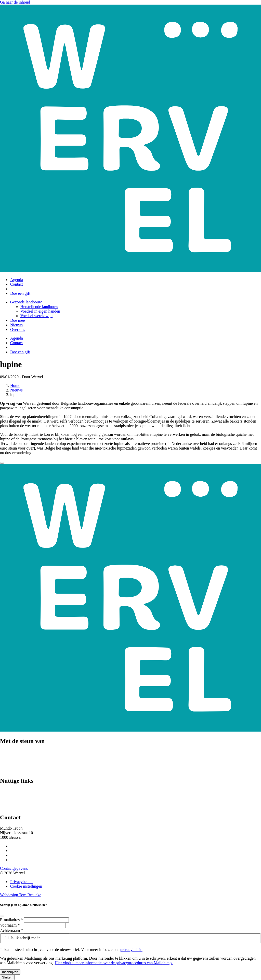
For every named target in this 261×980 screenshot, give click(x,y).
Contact (17, 284)
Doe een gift (20, 293)
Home (15, 386)
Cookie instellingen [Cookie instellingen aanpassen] (26, 886)
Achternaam (12, 930)
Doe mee (17, 320)
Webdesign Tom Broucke (21, 895)
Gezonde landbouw (26, 302)
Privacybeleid (21, 882)
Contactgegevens (14, 868)
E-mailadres (12, 920)
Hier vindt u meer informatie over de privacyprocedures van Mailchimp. (114, 963)
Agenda (17, 280)
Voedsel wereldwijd (36, 316)
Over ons (18, 330)
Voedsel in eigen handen (40, 311)
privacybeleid (131, 950)
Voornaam (10, 925)
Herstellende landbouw (39, 307)
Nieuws (16, 325)
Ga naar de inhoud (15, 2)
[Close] (2, 463)
